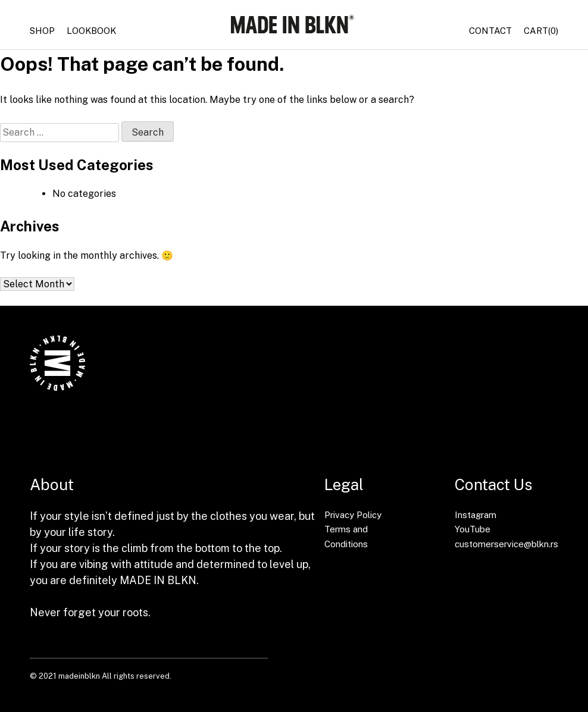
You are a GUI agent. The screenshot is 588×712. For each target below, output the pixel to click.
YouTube (473, 529)
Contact (490, 31)
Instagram (476, 515)
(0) (541, 31)
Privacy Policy (353, 515)
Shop (42, 31)
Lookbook (91, 31)
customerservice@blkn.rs (506, 544)
